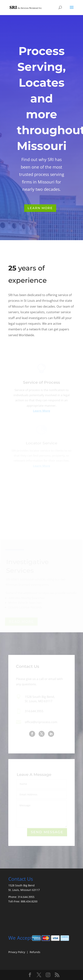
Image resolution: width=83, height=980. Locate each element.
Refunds (35, 952)
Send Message (47, 832)
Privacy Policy (17, 952)
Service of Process (42, 384)
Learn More (40, 208)
